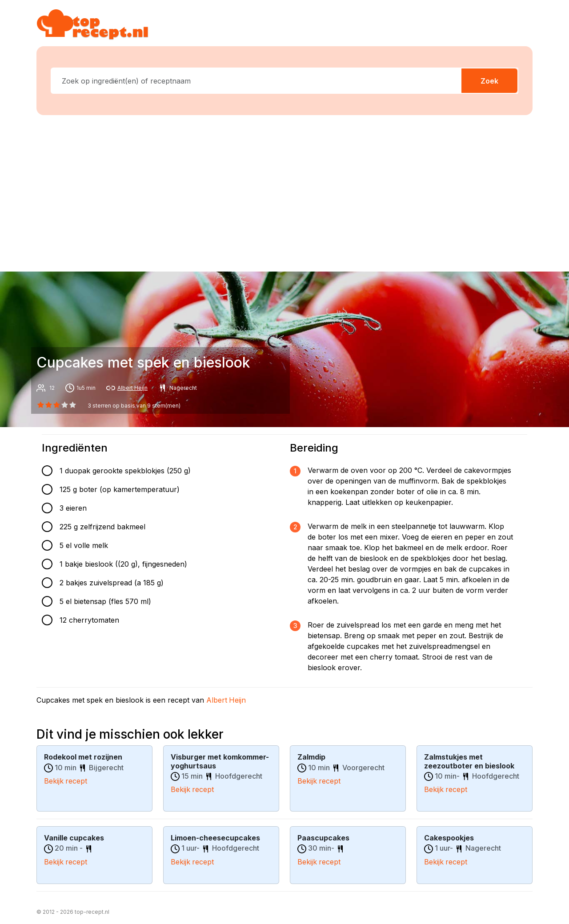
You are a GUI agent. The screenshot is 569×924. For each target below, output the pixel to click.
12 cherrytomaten (89, 620)
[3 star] (65, 405)
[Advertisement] (290, 192)
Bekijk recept (66, 780)
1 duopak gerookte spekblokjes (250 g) (125, 471)
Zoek (489, 81)
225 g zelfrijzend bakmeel (102, 527)
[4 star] (73, 405)
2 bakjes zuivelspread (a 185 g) (112, 583)
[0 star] (40, 405)
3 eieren (73, 508)
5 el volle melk (84, 545)
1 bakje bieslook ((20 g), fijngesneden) (123, 564)
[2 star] (56, 405)
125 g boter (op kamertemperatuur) (120, 489)
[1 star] (48, 405)
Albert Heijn (132, 388)
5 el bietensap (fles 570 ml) (105, 601)
